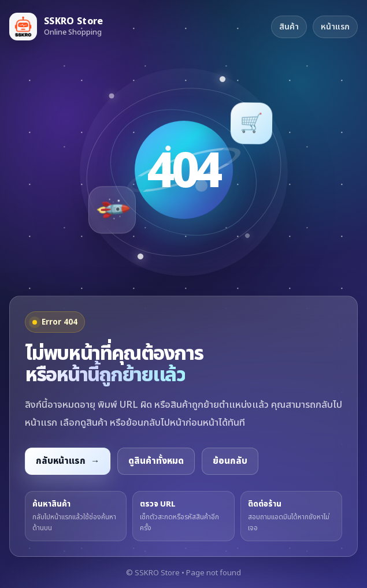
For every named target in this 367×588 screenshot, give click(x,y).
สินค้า (289, 27)
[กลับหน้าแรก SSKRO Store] (56, 27)
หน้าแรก (335, 27)
